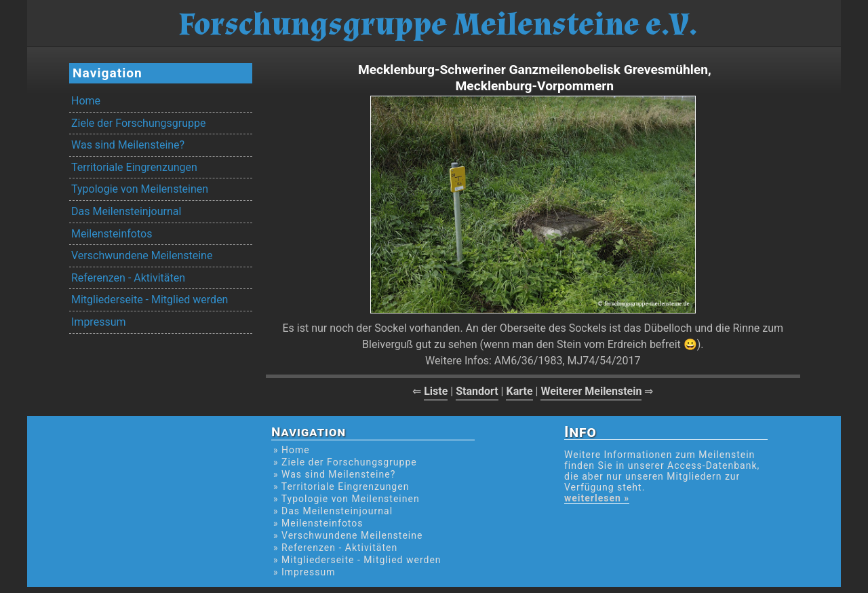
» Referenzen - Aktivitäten (335, 548)
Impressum (99, 322)
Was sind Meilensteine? (128, 145)
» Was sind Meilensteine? (334, 474)
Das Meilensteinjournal (126, 211)
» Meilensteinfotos (318, 523)
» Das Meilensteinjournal (333, 511)
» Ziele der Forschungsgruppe (345, 462)
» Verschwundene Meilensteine (348, 535)
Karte (519, 391)
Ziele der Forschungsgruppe (138, 123)
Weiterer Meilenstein (591, 391)
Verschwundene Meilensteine (142, 255)
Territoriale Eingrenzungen (134, 167)
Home (86, 101)
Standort (477, 391)
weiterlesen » (597, 498)
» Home (292, 450)
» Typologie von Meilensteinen (347, 499)
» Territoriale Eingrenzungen (341, 486)
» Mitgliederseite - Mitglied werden (357, 560)
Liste (436, 391)
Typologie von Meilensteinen (140, 189)
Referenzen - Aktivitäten (128, 278)
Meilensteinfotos (112, 234)
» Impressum (304, 572)
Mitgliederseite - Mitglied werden (150, 300)
